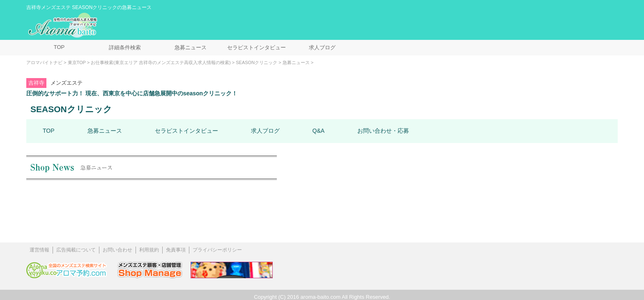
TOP (59, 47)
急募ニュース (191, 47)
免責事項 (176, 250)
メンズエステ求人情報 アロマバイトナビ (64, 25)
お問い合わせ (117, 250)
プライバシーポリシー (217, 250)
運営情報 (39, 250)
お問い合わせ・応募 (383, 131)
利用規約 (149, 250)
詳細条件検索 (125, 47)
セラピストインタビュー (256, 47)
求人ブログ (322, 47)
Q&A (319, 131)
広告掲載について (76, 250)
